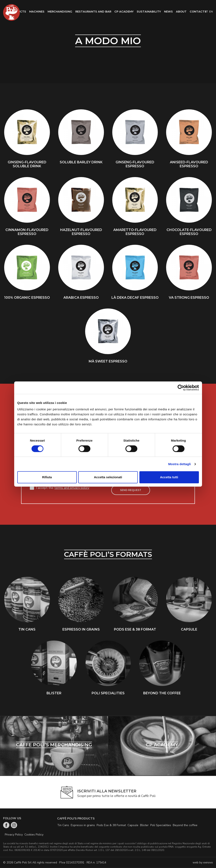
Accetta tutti (169, 477)
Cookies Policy (34, 835)
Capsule (133, 825)
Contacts (198, 11)
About (181, 11)
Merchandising (60, 11)
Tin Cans (63, 825)
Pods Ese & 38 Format (111, 825)
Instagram (14, 825)
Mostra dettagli (179, 464)
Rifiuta (47, 477)
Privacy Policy (14, 835)
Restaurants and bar (93, 11)
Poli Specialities (161, 825)
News (168, 11)
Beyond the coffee (185, 825)
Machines (37, 11)
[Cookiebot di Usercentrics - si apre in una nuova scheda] (181, 388)
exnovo (208, 863)
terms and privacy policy (72, 488)
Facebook (6, 825)
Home (11, 12)
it (207, 11)
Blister (144, 825)
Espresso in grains (83, 825)
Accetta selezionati (108, 477)
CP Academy (124, 11)
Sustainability (149, 11)
